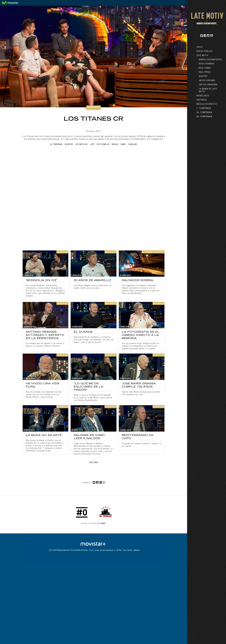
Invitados (202, 100)
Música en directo (206, 104)
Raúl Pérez (205, 72)
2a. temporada (56, 144)
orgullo (115, 144)
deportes (69, 144)
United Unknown (208, 85)
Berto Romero (206, 64)
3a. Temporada (204, 117)
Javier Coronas (207, 81)
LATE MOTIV (202, 56)
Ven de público (204, 51)
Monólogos (203, 96)
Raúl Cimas (205, 68)
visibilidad (133, 144)
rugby (123, 144)
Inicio (199, 47)
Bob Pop (203, 77)
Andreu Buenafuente (210, 60)
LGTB (92, 144)
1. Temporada (204, 108)
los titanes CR (103, 144)
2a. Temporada (204, 113)
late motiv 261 (82, 144)
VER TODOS (94, 463)
